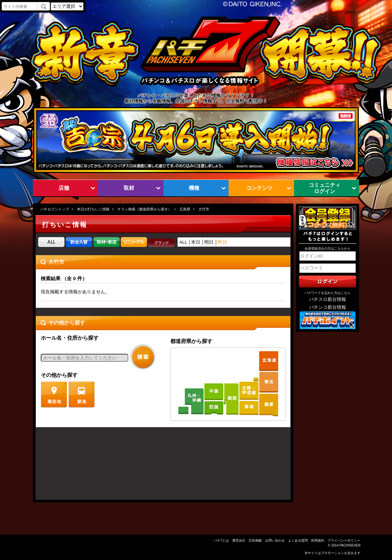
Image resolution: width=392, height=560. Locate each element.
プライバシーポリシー (344, 540)
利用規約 (318, 540)
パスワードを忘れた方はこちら (328, 293)
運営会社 (239, 540)
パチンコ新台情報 (328, 307)
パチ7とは (221, 540)
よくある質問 (298, 540)
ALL (183, 242)
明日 (209, 242)
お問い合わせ (275, 540)
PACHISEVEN (350, 545)
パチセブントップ (55, 209)
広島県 (185, 209)
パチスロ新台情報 (328, 299)
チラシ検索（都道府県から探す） (145, 209)
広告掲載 (255, 540)
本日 (196, 242)
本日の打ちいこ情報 (93, 209)
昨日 (222, 242)
